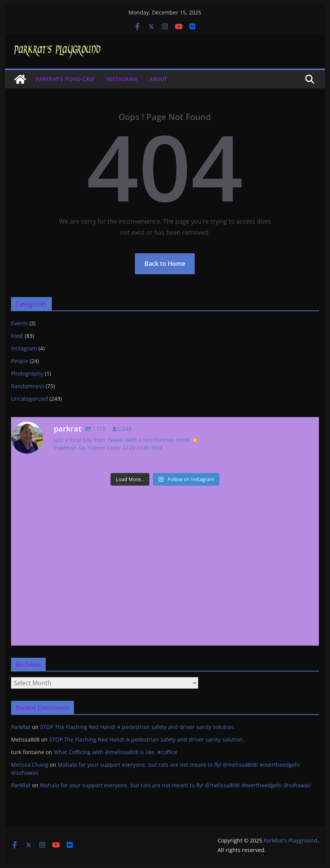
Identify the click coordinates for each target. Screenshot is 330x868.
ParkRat (21, 727)
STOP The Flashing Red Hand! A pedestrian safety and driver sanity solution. (138, 727)
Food (17, 336)
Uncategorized (30, 399)
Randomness (28, 386)
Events (19, 323)
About (158, 79)
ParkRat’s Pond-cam (65, 79)
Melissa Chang (30, 765)
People (20, 361)
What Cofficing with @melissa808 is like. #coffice (115, 752)
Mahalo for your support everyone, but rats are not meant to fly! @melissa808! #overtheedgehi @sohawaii (175, 785)
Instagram (122, 79)
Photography (27, 373)
